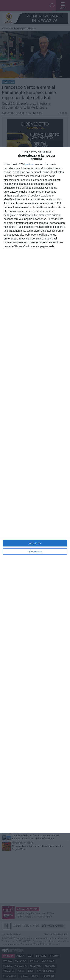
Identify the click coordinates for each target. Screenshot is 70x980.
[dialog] (35, 490)
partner (30, 164)
